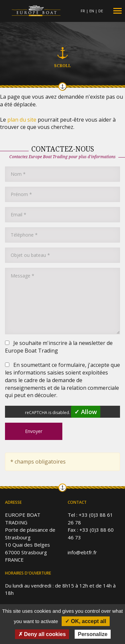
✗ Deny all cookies (42, 634)
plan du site (22, 120)
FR (83, 11)
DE (101, 11)
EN (92, 11)
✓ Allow (86, 412)
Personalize (93, 634)
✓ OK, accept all (85, 621)
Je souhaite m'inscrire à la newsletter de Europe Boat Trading (59, 347)
